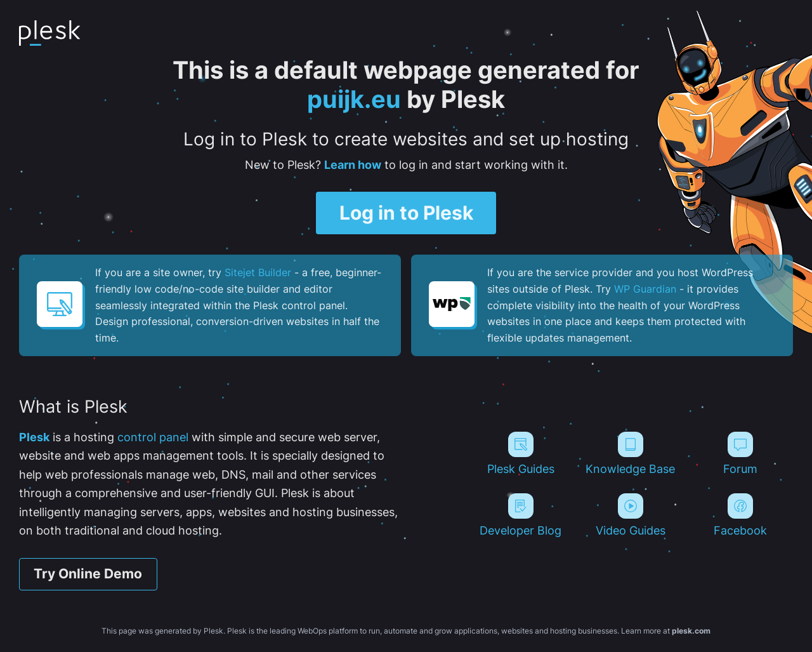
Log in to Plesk (406, 212)
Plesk (34, 437)
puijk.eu (354, 99)
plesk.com (691, 631)
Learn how (353, 164)
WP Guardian (645, 289)
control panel (153, 437)
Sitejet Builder (258, 272)
